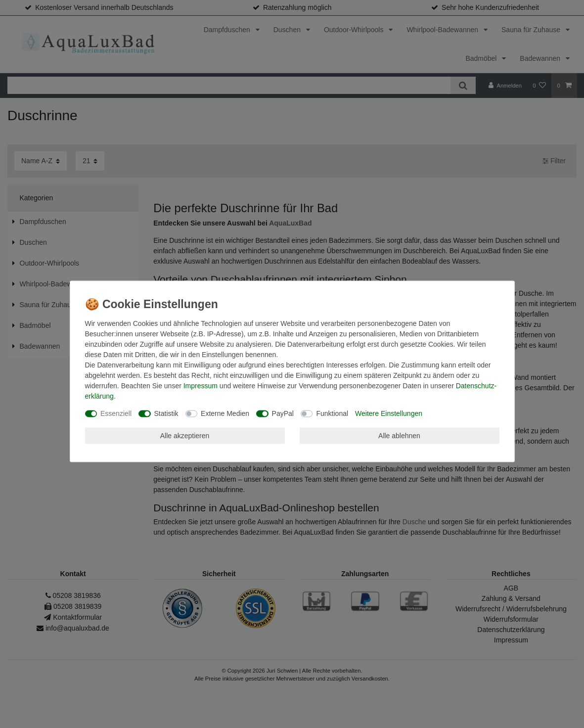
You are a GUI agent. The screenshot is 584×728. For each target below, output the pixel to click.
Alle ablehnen (399, 435)
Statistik (166, 413)
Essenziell (116, 413)
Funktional (332, 413)
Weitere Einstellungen (389, 413)
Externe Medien (225, 413)
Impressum (201, 386)
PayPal (283, 413)
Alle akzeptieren (185, 435)
